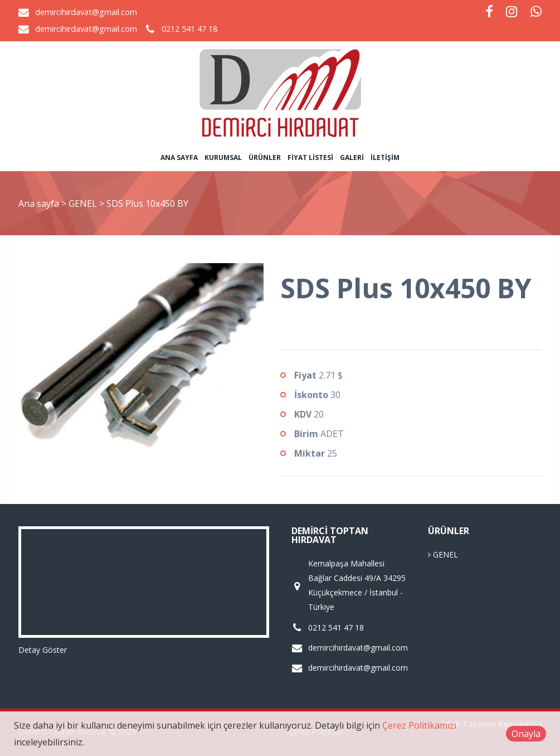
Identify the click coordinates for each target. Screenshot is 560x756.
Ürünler (265, 157)
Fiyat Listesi (310, 157)
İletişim (385, 157)
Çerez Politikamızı (419, 725)
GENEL (84, 203)
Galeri (352, 157)
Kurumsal (223, 157)
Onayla (526, 734)
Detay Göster (43, 650)
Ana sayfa (179, 157)
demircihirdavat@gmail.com (86, 12)
